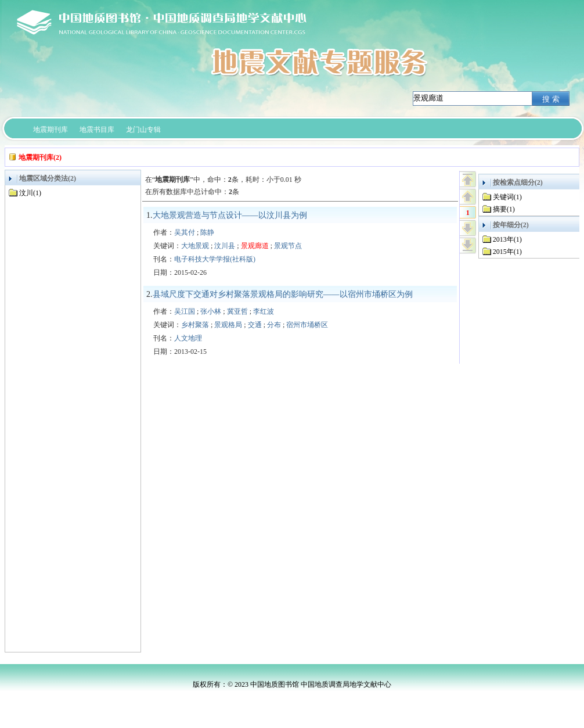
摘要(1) (504, 209)
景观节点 (288, 246)
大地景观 (195, 246)
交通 (255, 325)
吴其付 (185, 232)
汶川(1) (30, 193)
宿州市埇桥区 (307, 325)
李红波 (264, 311)
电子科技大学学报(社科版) (215, 259)
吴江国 (185, 311)
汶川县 (225, 246)
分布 (274, 325)
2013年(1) (507, 239)
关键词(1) (507, 197)
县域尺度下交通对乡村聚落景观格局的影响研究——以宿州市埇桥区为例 (283, 294)
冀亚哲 (237, 311)
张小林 (211, 311)
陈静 (207, 232)
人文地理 (188, 338)
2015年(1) (507, 252)
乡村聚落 (195, 325)
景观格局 (228, 325)
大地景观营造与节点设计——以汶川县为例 (230, 215)
